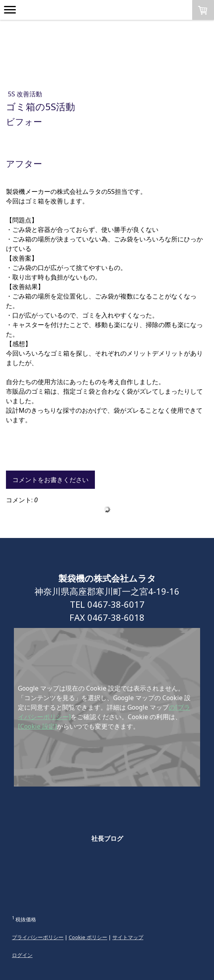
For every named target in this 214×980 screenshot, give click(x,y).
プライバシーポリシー (38, 937)
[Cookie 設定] (37, 726)
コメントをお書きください (50, 480)
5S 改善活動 (25, 94)
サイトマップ (128, 937)
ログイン (22, 955)
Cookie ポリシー (88, 937)
